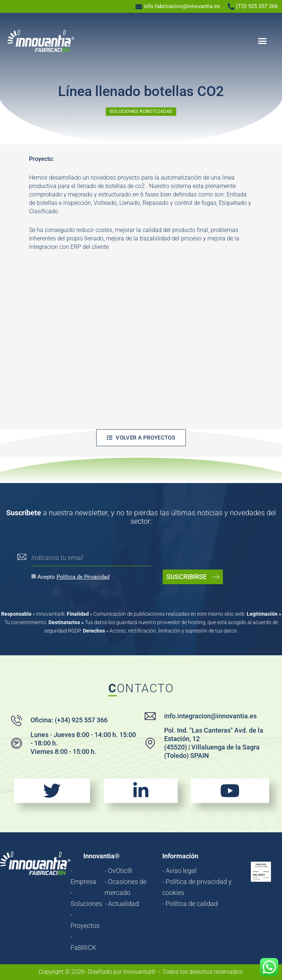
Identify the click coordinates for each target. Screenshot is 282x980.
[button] (263, 41)
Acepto (73, 577)
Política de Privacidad (83, 577)
